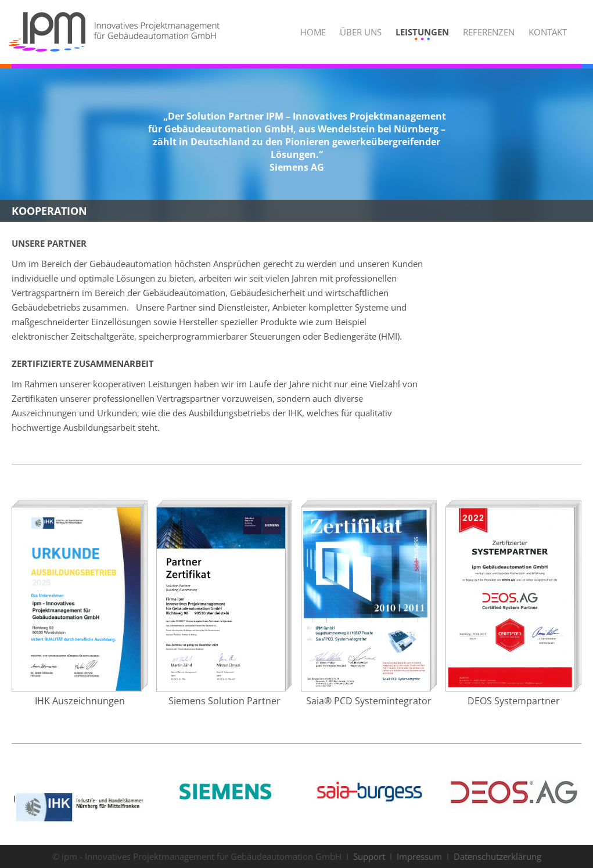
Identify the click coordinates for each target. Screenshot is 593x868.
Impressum (419, 856)
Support (369, 856)
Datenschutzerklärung (497, 856)
